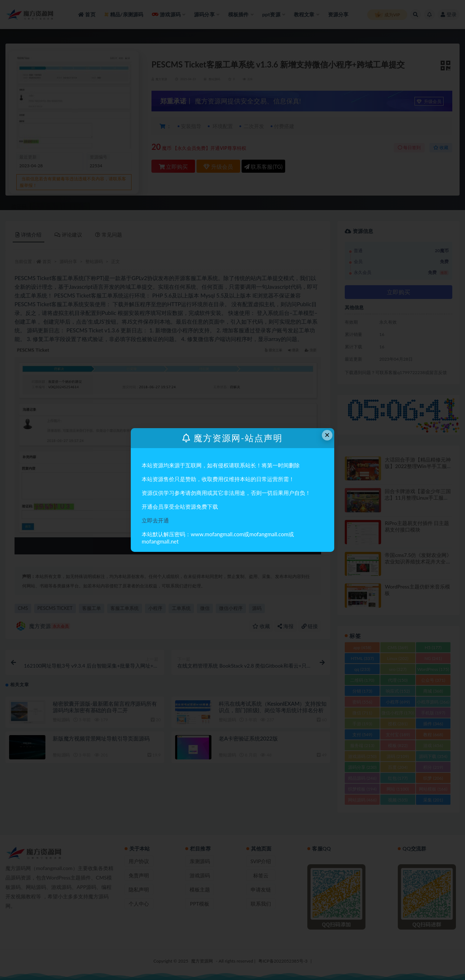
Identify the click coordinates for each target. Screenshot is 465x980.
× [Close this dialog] (327, 435)
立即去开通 (155, 520)
